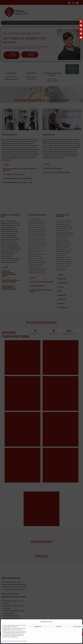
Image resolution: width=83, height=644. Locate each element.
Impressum (24, 641)
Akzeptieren (38, 626)
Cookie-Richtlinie (6, 641)
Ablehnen (59, 626)
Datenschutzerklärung (16, 641)
